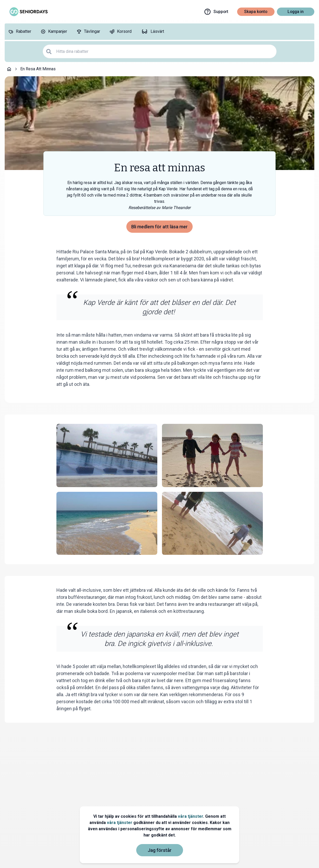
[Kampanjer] (54, 32)
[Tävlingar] (88, 32)
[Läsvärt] (152, 32)
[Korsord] (121, 32)
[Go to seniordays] (28, 12)
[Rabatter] (20, 32)
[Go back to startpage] (9, 69)
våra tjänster (190, 816)
